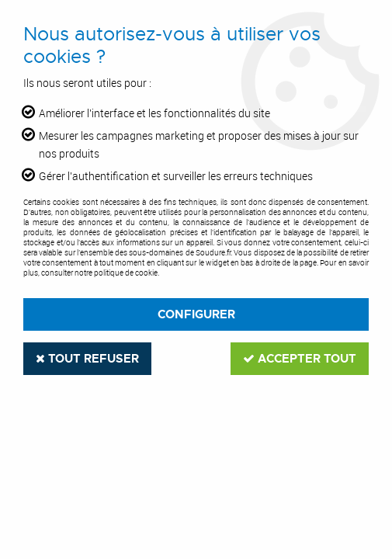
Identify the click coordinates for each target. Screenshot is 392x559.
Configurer (196, 314)
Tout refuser (87, 359)
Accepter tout (300, 359)
